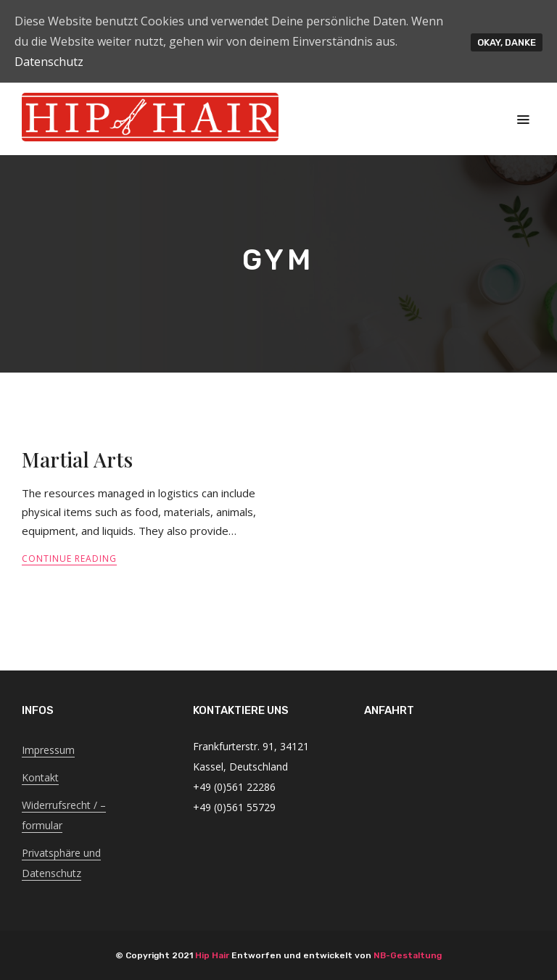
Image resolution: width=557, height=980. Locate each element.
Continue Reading (69, 558)
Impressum (48, 750)
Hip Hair (212, 955)
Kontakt (40, 777)
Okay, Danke (507, 42)
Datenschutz (49, 62)
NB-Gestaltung (408, 955)
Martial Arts (77, 459)
